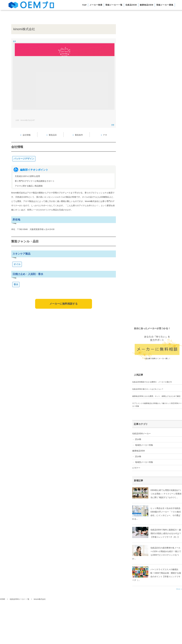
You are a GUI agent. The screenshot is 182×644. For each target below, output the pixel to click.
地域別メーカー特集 (144, 445)
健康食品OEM (138, 451)
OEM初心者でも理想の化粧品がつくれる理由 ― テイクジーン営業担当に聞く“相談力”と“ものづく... (166, 494)
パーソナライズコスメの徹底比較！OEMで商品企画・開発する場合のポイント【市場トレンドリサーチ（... (157, 575)
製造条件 (79, 135)
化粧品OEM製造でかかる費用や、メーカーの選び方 (152, 382)
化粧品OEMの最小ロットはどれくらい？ (148, 389)
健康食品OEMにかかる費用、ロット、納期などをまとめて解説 (156, 396)
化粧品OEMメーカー (141, 434)
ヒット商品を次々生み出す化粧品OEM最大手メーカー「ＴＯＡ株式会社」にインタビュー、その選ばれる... (157, 514)
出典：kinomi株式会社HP (25, 120)
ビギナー (136, 468)
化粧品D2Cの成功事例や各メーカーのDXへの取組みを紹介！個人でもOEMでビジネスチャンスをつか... (157, 553)
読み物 (138, 439)
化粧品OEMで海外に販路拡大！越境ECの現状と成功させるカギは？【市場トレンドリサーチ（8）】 (166, 533)
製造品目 (53, 135)
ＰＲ (105, 135)
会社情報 (27, 135)
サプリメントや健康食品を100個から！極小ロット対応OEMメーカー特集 (157, 405)
